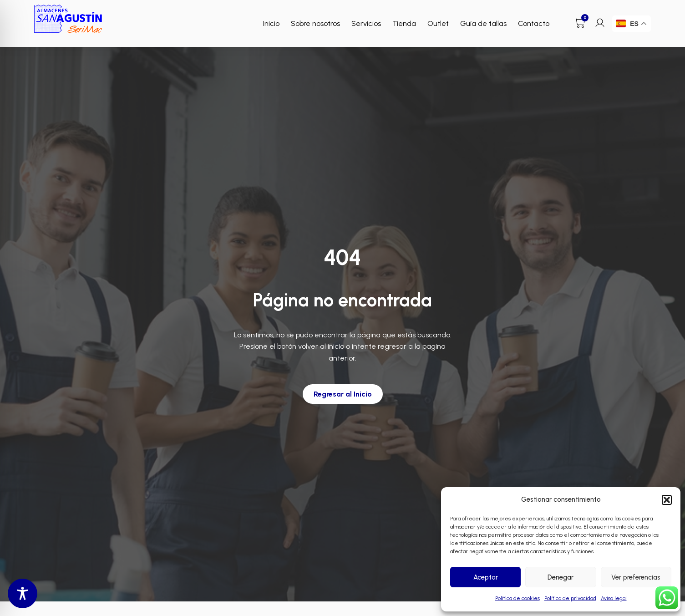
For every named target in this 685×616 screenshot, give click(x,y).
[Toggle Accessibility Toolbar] (23, 593)
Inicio (271, 23)
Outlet (438, 23)
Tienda (404, 23)
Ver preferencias (636, 577)
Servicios (366, 23)
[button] (667, 500)
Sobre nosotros (315, 23)
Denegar (561, 577)
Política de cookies (518, 598)
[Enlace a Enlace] (68, 19)
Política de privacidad (570, 598)
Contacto (534, 23)
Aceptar (486, 577)
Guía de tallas (483, 23)
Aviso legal (614, 598)
